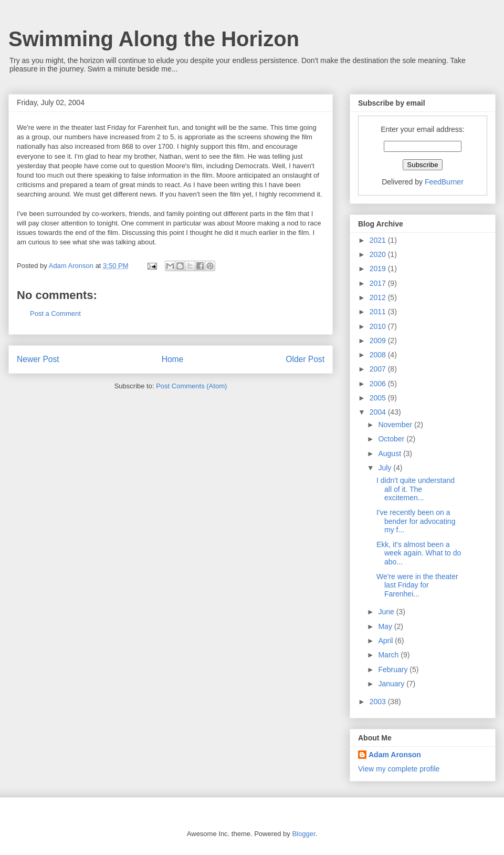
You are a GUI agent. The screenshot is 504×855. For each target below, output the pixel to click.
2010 (379, 326)
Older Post (305, 359)
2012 (379, 297)
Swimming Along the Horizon (154, 39)
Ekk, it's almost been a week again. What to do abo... (419, 553)
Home (173, 359)
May (386, 626)
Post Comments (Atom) (191, 386)
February (394, 669)
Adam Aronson (395, 755)
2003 (379, 702)
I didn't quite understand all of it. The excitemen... (416, 489)
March (389, 655)
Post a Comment (55, 313)
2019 (379, 269)
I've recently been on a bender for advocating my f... (416, 521)
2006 (379, 384)
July (386, 468)
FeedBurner (444, 182)
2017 (379, 283)
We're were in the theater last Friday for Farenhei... (417, 585)
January (392, 684)
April (386, 641)
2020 (379, 254)
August (390, 454)
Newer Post (38, 359)
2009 (379, 341)
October (392, 439)
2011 (379, 312)
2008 (379, 355)
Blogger (303, 834)
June (387, 612)
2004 (379, 412)
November (396, 425)
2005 (379, 398)
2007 (379, 369)
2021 (379, 240)
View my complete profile (399, 769)
